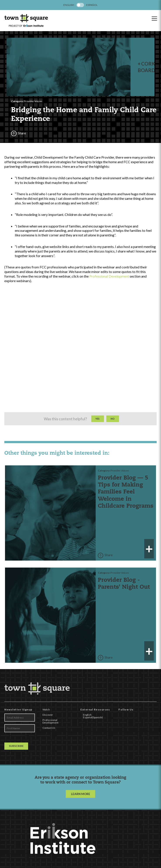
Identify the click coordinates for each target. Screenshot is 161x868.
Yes (97, 425)
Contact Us (49, 734)
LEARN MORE (81, 800)
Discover (48, 721)
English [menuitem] (69, 5)
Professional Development (109, 282)
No (113, 425)
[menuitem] (69, 5)
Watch (46, 716)
